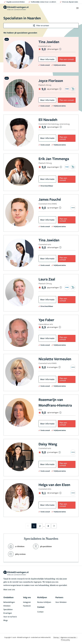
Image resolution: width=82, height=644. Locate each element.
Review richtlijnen (44, 602)
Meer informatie (47, 59)
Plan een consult (67, 59)
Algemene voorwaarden (68, 637)
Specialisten (8, 609)
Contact (40, 612)
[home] (16, 8)
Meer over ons (9, 589)
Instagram (27, 602)
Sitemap (56, 637)
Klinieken (7, 606)
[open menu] (77, 8)
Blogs (6, 620)
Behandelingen (9, 602)
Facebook (27, 606)
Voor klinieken (61, 602)
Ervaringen (8, 613)
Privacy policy (65, 640)
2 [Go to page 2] (40, 526)
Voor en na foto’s (10, 617)
